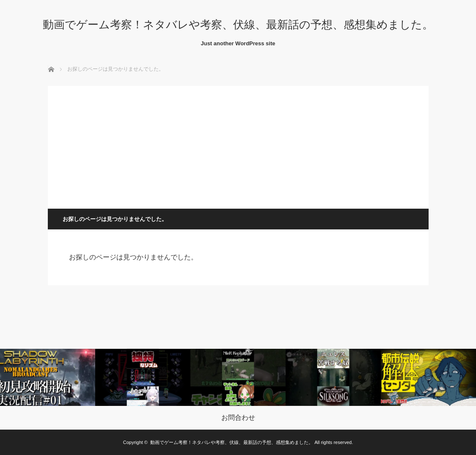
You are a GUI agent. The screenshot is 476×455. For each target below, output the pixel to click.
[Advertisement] (238, 145)
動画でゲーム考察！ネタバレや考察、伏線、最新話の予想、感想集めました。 (238, 25)
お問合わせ (238, 418)
